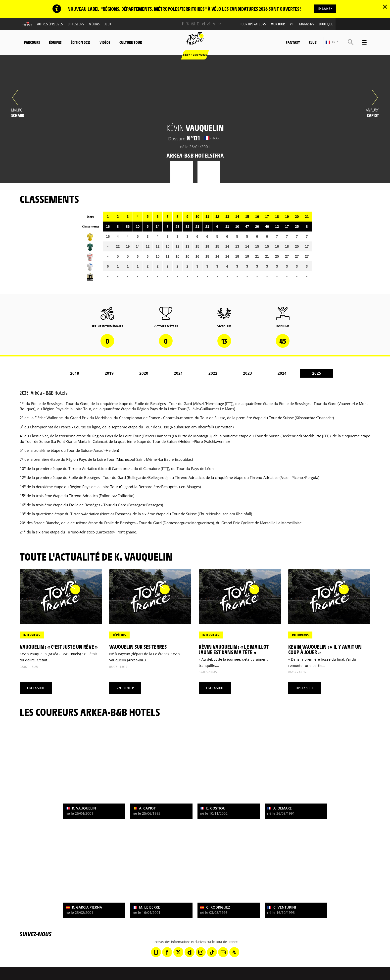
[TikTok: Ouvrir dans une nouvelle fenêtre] (209, 24)
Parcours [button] (32, 42)
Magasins (307, 24)
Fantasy (293, 42)
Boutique (326, 24)
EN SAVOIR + (325, 9)
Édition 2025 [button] (81, 42)
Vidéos (105, 42)
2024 (282, 373)
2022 (213, 373)
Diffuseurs (76, 24)
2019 (109, 373)
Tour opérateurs (253, 24)
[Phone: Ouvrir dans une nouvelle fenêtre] (198, 24)
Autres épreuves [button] (50, 24)
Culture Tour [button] (131, 42)
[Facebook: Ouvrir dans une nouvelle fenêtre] (183, 24)
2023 (247, 373)
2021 (178, 373)
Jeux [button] (108, 24)
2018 (75, 373)
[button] (332, 43)
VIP (292, 24)
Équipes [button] (55, 42)
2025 (317, 373)
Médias (94, 24)
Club (313, 42)
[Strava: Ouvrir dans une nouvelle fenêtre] (214, 24)
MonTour (278, 24)
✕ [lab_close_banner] (385, 6)
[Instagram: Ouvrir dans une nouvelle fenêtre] (193, 24)
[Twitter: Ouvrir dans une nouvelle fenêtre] (188, 24)
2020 (144, 373)
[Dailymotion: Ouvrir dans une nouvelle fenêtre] (204, 24)
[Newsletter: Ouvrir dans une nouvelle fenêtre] (219, 24)
